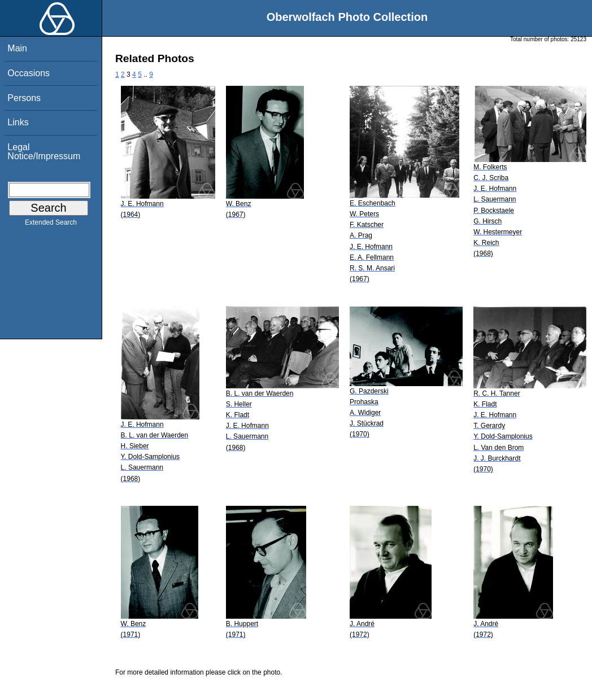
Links (18, 122)
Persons (24, 98)
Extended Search (51, 225)
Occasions (29, 73)
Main (17, 48)
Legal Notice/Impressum (44, 152)
